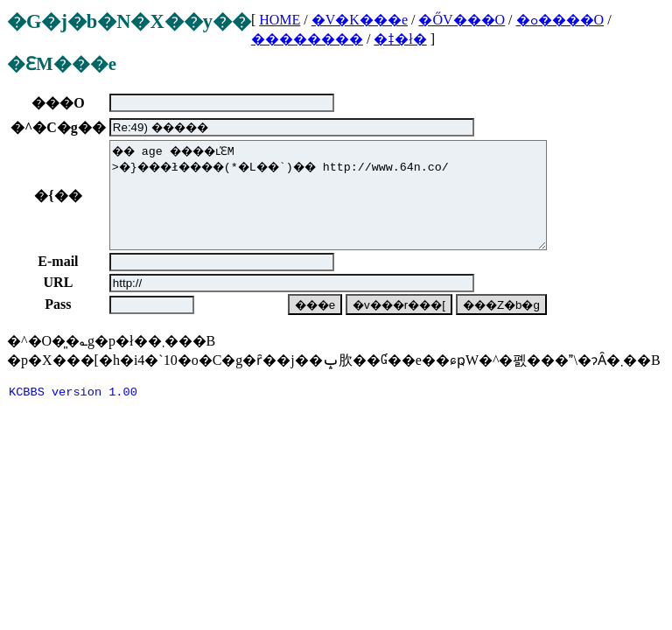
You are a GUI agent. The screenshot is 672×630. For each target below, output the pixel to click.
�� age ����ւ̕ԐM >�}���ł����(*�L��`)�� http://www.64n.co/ (328, 206)
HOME (280, 20)
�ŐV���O (462, 20)
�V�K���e (360, 20)
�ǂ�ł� (400, 39)
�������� (307, 39)
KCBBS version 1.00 (73, 415)
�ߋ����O (560, 20)
